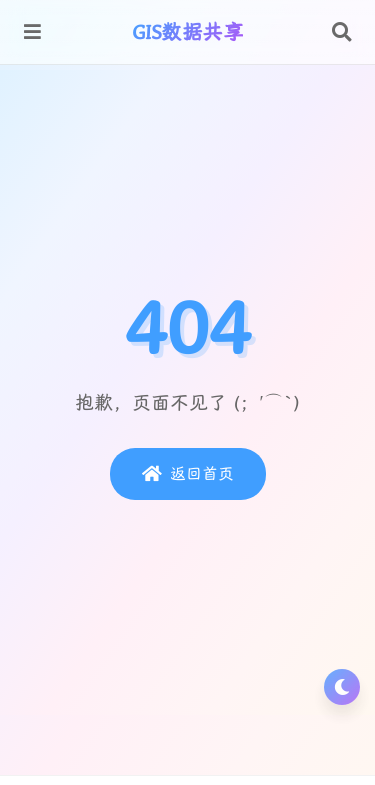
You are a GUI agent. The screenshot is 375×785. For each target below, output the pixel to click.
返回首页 (188, 474)
